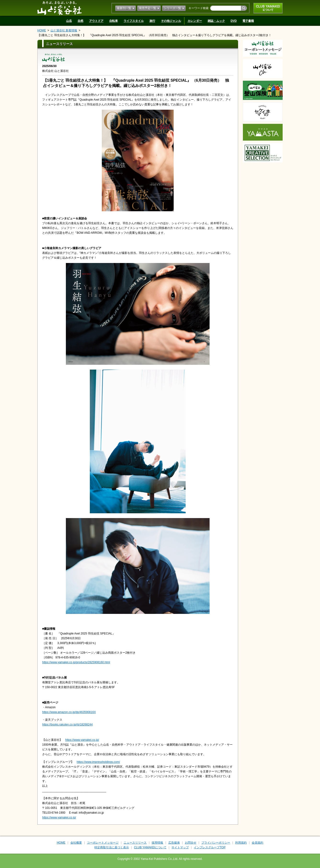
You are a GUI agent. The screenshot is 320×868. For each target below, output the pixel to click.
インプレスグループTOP (210, 847)
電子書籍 (248, 21)
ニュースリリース (135, 843)
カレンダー (195, 21)
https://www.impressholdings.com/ (98, 762)
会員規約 (257, 843)
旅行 (152, 21)
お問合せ (191, 843)
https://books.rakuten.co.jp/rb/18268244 (67, 725)
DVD (234, 21)
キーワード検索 (199, 8)
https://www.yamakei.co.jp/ (82, 740)
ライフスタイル (134, 21)
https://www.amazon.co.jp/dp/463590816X (69, 712)
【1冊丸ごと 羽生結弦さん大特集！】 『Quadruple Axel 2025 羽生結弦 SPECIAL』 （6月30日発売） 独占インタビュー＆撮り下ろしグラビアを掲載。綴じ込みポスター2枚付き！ (154, 35)
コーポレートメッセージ (103, 843)
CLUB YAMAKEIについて (268, 8)
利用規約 (241, 843)
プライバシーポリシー (216, 843)
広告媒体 (174, 843)
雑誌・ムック (216, 21)
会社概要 (76, 843)
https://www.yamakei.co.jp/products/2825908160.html (76, 662)
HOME (42, 30)
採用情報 (157, 843)
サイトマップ (180, 847)
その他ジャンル (171, 21)
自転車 (114, 21)
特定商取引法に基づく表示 (112, 847)
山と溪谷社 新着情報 (64, 30)
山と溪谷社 (60, 8)
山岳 (69, 21)
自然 (80, 21)
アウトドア (96, 21)
